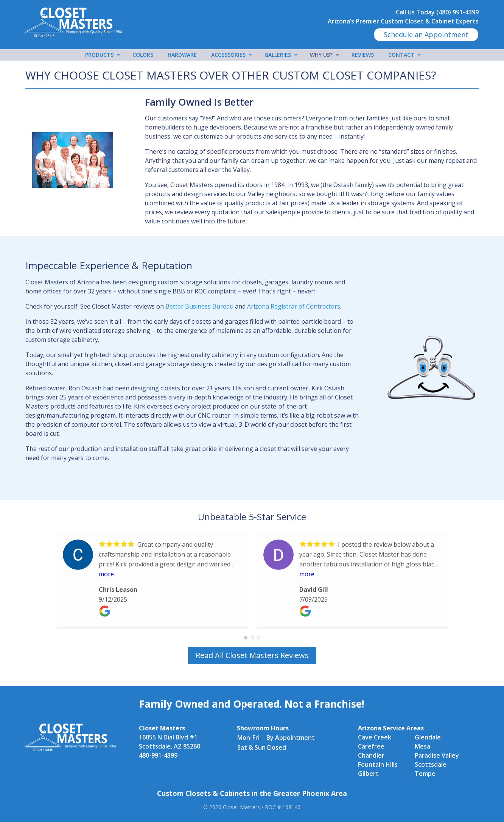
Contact (401, 55)
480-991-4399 (158, 755)
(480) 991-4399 (457, 12)
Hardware (182, 55)
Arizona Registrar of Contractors (294, 306)
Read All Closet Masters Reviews (252, 655)
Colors (143, 55)
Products (99, 55)
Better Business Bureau (199, 306)
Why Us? (321, 55)
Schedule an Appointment (426, 34)
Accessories (228, 55)
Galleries (278, 55)
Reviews (363, 55)
